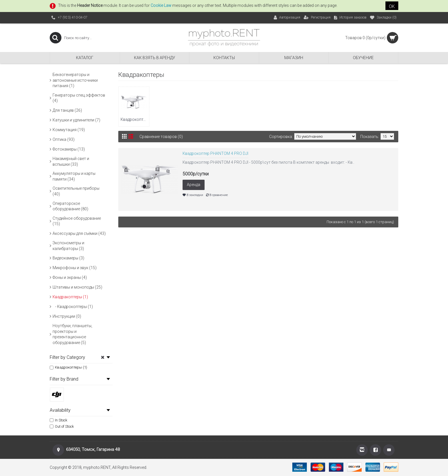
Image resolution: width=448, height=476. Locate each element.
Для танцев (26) (67, 110)
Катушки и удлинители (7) (76, 120)
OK (392, 6)
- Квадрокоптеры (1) (73, 307)
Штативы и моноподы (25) (77, 287)
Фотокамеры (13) (69, 149)
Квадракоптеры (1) (70, 297)
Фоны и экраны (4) (70, 277)
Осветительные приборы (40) (76, 191)
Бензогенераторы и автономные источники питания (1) (75, 80)
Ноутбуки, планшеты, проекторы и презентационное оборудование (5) (72, 334)
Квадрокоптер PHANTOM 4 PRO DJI (215, 153)
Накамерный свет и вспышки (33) (71, 161)
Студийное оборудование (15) (77, 221)
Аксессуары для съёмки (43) (79, 233)
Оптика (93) (64, 139)
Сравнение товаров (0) (161, 137)
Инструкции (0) (67, 316)
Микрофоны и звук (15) (75, 268)
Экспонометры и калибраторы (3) (68, 246)
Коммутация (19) (69, 130)
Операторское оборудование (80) (70, 206)
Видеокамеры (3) (68, 258)
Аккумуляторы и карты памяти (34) (74, 176)
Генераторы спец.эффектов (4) (79, 98)
